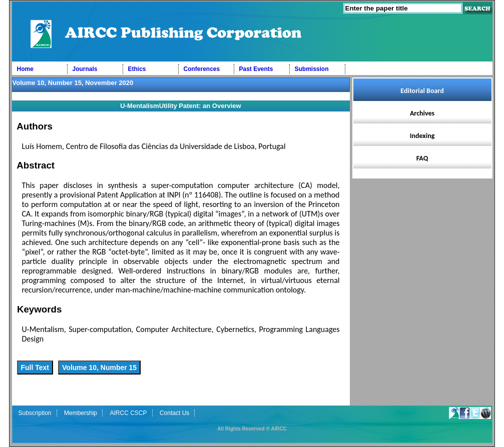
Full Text (35, 367)
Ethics (137, 69)
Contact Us (174, 413)
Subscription (35, 413)
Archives (422, 113)
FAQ (422, 158)
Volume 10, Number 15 (99, 367)
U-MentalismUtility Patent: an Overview (180, 106)
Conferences (202, 69)
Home (25, 69)
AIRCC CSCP (128, 413)
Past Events (256, 69)
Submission (312, 69)
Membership (81, 413)
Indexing (422, 136)
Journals (85, 69)
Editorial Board (422, 91)
